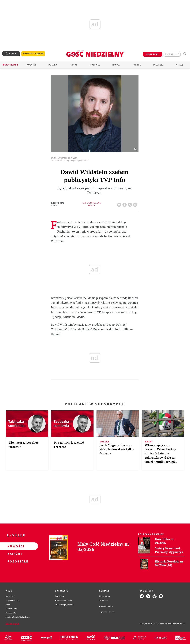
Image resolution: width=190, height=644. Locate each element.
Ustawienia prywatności (65, 605)
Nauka (116, 65)
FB (125, 204)
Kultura (95, 65)
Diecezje (158, 65)
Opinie (137, 65)
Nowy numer (11, 65)
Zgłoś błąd (12, 624)
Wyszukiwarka (185, 54)
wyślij (136, 204)
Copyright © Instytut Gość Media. (152, 624)
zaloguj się (172, 54)
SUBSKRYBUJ (152, 54)
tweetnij (130, 204)
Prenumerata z (33, 54)
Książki (14, 554)
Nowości (14, 546)
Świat (74, 65)
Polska (53, 65)
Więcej (179, 65)
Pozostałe (14, 561)
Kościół (32, 65)
